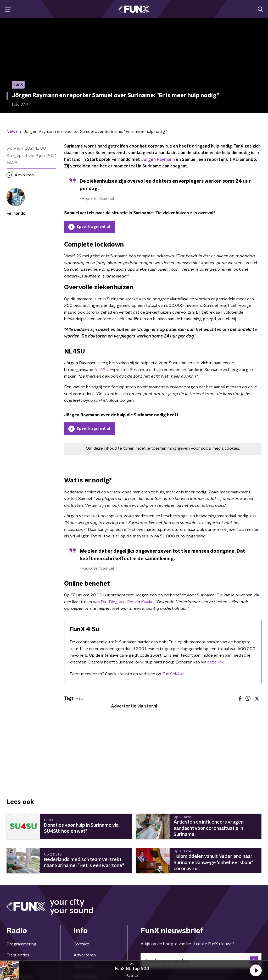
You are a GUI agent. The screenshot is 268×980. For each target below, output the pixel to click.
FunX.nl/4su (173, 674)
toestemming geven (170, 448)
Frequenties (18, 955)
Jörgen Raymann (158, 160)
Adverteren (85, 955)
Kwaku (147, 602)
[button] (256, 970)
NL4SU (101, 370)
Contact (81, 944)
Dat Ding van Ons (118, 602)
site (201, 523)
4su (80, 698)
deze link (216, 662)
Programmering (21, 944)
